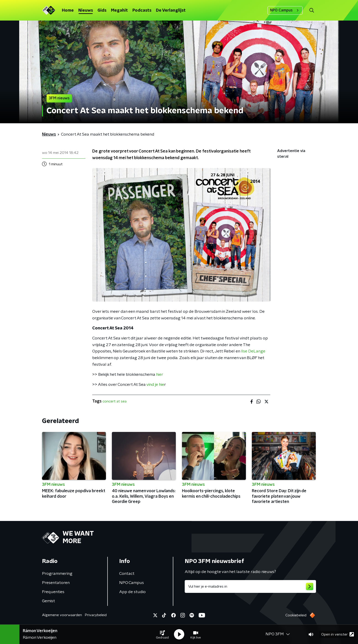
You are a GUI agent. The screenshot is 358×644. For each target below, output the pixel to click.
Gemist (49, 601)
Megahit (119, 11)
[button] (162, 634)
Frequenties (53, 592)
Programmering (57, 574)
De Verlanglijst (171, 11)
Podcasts (142, 11)
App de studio (132, 592)
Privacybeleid (96, 615)
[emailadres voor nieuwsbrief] (250, 586)
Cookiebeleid (296, 615)
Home (68, 11)
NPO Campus (285, 10)
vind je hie (155, 385)
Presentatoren (56, 583)
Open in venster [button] (338, 634)
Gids (102, 11)
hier (160, 375)
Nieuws (86, 11)
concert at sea (115, 401)
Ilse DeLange (253, 351)
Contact (127, 574)
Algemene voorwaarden (62, 615)
